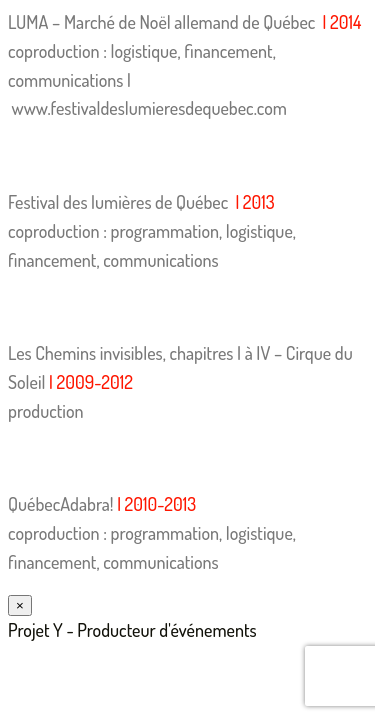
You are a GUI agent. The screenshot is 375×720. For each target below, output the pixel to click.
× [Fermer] (20, 605)
